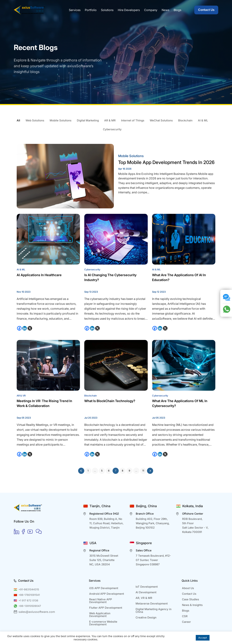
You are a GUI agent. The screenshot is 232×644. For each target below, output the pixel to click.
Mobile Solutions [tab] (61, 120)
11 (143, 471)
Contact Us (206, 10)
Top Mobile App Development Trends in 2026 (166, 162)
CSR (185, 616)
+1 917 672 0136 (28, 600)
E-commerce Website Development (103, 623)
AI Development (146, 592)
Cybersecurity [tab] (112, 129)
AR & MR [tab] (110, 120)
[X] (30, 328)
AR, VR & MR (144, 598)
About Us (188, 588)
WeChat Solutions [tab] (161, 120)
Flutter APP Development (106, 608)
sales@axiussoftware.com (37, 612)
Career (186, 622)
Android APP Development (107, 594)
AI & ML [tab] (203, 120)
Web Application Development (100, 615)
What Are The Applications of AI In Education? (179, 277)
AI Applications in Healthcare (39, 275)
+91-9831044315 (29, 589)
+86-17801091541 (29, 595)
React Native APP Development (101, 601)
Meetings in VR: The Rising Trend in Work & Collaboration (44, 403)
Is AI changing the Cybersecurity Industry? (110, 277)
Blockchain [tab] (185, 120)
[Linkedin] (25, 328)
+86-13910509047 (30, 606)
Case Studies (190, 599)
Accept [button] (203, 638)
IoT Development (147, 587)
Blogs (186, 611)
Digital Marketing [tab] (88, 120)
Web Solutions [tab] (35, 120)
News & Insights (192, 605)
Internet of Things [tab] (133, 120)
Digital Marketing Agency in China (154, 610)
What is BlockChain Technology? (110, 401)
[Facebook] (19, 328)
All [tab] (18, 120)
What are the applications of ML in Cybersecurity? (180, 403)
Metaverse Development (152, 604)
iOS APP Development (104, 588)
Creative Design (146, 617)
